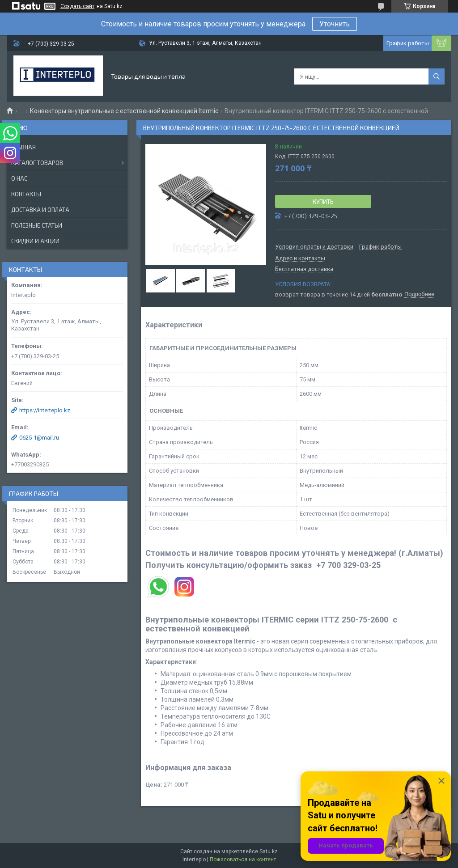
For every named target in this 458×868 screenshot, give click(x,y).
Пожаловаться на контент (243, 860)
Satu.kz (269, 851)
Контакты (26, 194)
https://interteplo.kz (45, 410)
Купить (323, 202)
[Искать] (437, 76)
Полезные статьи (37, 225)
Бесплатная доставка (304, 269)
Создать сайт (77, 6)
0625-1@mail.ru (39, 438)
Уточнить (335, 24)
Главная (23, 147)
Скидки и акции (35, 241)
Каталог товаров (37, 163)
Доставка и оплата (40, 210)
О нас (19, 178)
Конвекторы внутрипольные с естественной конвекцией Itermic (124, 111)
